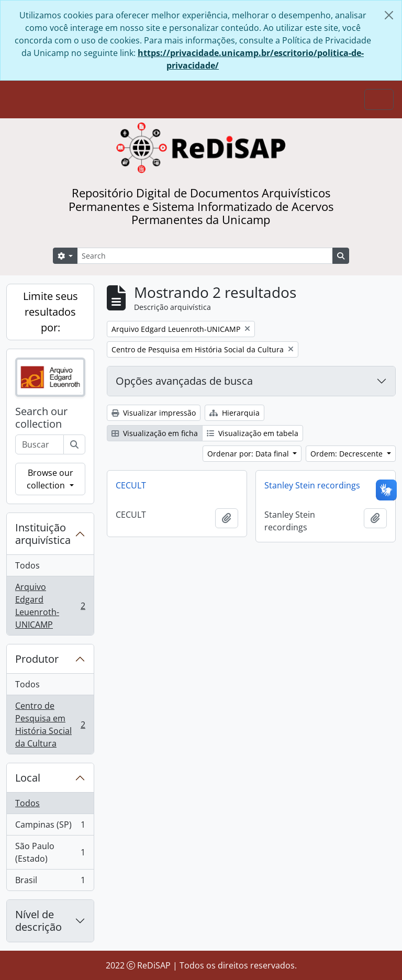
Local (28, 778)
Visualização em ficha (155, 433)
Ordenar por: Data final (249, 454)
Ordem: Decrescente (348, 454)
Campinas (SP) (50, 827)
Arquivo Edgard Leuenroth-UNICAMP (50, 606)
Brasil (50, 882)
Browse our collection (50, 479)
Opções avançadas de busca (184, 381)
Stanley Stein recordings (312, 485)
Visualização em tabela (253, 433)
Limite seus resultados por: (51, 312)
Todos (27, 565)
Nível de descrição (38, 921)
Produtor (37, 659)
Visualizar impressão (154, 413)
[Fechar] (389, 15)
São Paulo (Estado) (50, 852)
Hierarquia (234, 413)
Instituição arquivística (43, 534)
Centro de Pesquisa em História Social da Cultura (50, 725)
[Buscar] (74, 444)
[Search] (205, 256)
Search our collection (41, 418)
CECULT (131, 485)
